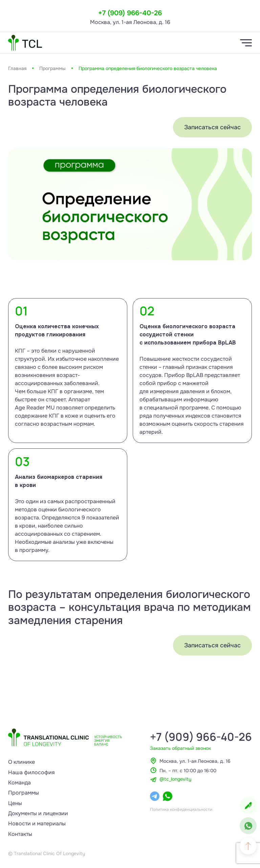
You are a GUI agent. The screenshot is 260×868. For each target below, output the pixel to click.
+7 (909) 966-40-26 (130, 13)
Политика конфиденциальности (181, 809)
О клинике (21, 762)
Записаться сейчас (212, 127)
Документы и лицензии (38, 813)
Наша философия (31, 772)
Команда (19, 783)
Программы (52, 68)
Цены (15, 803)
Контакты (20, 834)
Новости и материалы (37, 824)
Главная (17, 68)
